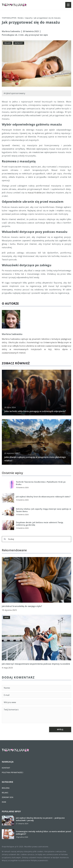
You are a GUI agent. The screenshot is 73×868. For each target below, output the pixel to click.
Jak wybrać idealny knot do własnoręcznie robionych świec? (43, 497)
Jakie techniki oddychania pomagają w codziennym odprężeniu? (35, 411)
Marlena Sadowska (11, 31)
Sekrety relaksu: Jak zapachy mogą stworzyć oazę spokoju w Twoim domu (43, 510)
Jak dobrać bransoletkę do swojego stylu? (22, 606)
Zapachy (19, 43)
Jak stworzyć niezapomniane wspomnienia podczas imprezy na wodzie (36, 664)
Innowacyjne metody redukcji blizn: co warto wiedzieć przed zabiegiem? (43, 833)
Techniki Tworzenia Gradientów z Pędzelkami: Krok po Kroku (41, 483)
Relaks (8, 43)
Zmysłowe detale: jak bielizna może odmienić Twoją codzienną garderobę (40, 524)
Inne (4, 802)
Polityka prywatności (12, 772)
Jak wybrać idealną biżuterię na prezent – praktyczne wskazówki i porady (40, 819)
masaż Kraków (35, 193)
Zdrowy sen (8, 797)
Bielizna (6, 788)
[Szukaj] (5, 539)
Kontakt (6, 768)
